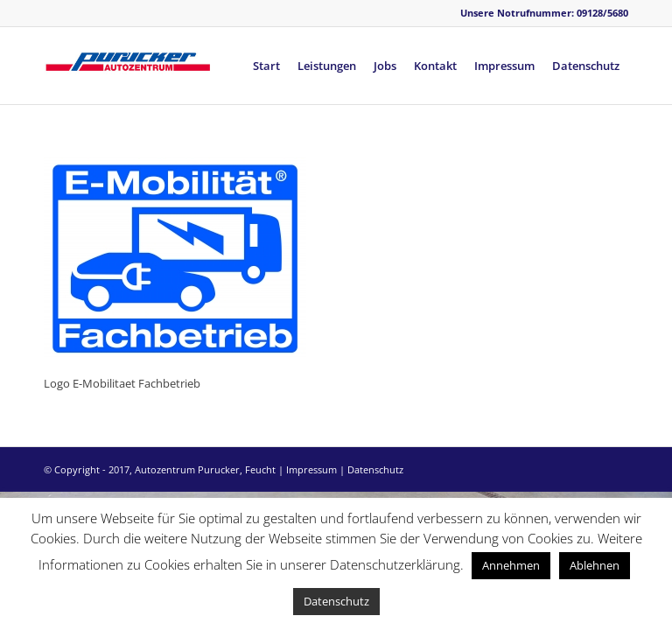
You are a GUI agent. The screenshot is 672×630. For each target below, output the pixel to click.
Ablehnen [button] (595, 565)
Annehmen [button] (511, 565)
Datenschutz (375, 469)
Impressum (311, 469)
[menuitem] (266, 66)
